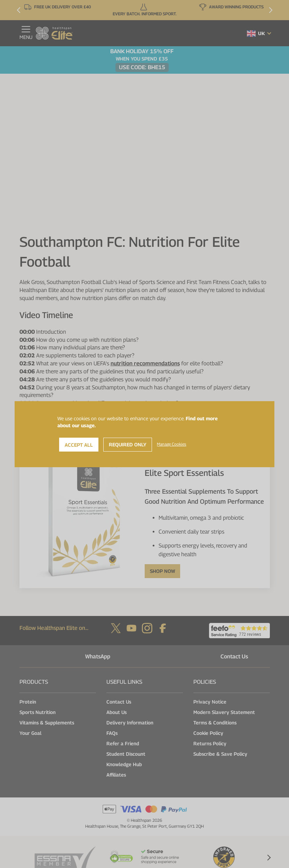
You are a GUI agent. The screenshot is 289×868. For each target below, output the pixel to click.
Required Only (128, 444)
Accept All (79, 445)
